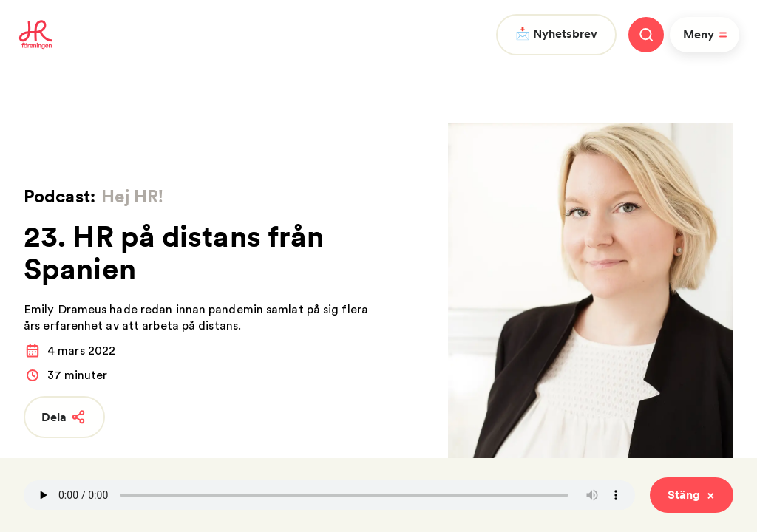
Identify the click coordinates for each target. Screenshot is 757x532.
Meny (707, 35)
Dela (64, 417)
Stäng (692, 495)
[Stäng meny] (646, 35)
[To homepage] (36, 35)
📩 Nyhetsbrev (556, 34)
